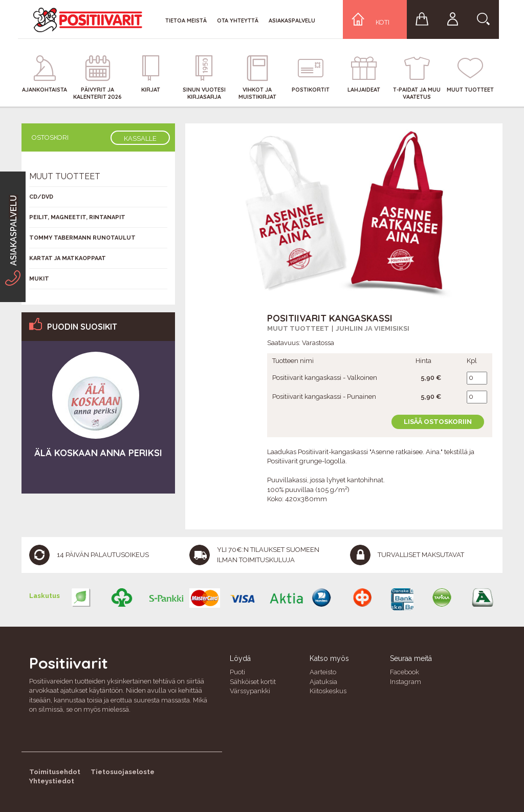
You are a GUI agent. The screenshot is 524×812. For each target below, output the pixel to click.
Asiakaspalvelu (292, 20)
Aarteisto (323, 672)
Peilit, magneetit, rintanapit (77, 217)
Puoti (237, 672)
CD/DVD (41, 197)
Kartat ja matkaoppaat (68, 258)
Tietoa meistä (186, 20)
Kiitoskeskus (328, 691)
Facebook (405, 672)
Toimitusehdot (55, 772)
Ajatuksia (323, 682)
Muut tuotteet (298, 328)
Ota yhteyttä (238, 20)
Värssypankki (250, 691)
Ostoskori (50, 137)
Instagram (406, 682)
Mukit (39, 279)
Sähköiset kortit (253, 682)
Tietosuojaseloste (123, 772)
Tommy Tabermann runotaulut (82, 238)
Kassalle (140, 138)
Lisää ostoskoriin (438, 422)
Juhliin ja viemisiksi (373, 328)
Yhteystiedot (52, 781)
